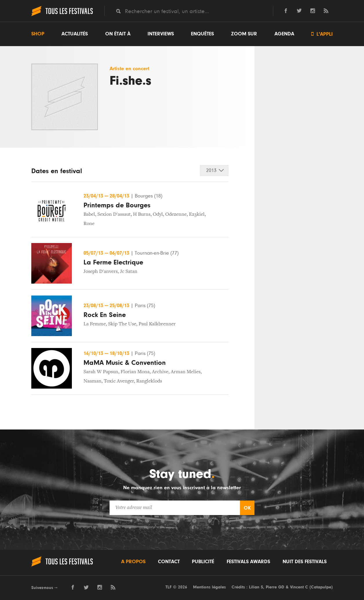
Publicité (203, 562)
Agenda (284, 34)
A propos (133, 562)
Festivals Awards (248, 562)
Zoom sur (244, 34)
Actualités (75, 34)
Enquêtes (202, 34)
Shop (38, 34)
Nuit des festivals (305, 562)
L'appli (322, 34)
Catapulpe (321, 587)
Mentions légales (209, 587)
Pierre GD (275, 587)
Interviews (161, 34)
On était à (118, 34)
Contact (169, 562)
